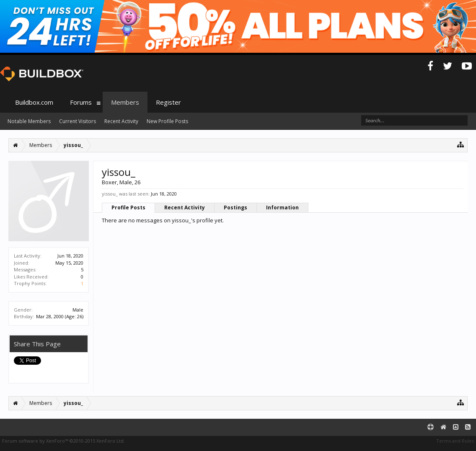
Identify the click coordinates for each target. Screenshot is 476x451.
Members (125, 102)
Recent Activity (185, 207)
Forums (81, 102)
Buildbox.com (34, 102)
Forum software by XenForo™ (63, 441)
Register (168, 102)
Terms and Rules (455, 441)
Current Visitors (78, 121)
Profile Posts (128, 207)
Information (282, 207)
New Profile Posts (167, 121)
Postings (235, 207)
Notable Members (29, 121)
